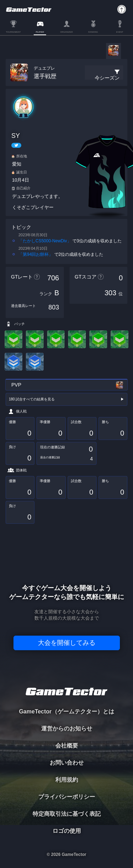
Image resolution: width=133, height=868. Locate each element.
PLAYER (40, 32)
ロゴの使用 (67, 831)
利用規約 (67, 780)
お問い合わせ (67, 763)
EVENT (120, 32)
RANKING (93, 32)
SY (16, 136)
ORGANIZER (67, 32)
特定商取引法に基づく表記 (67, 814)
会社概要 (67, 746)
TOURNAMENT (13, 32)
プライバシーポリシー (67, 797)
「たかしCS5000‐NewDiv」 (45, 241)
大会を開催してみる (67, 643)
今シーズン (107, 78)
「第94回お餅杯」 (36, 254)
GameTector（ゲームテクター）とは (66, 711)
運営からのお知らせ (67, 729)
